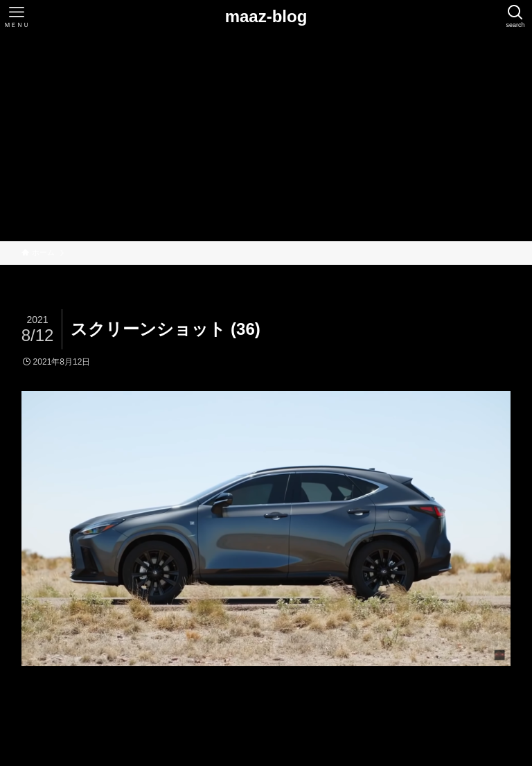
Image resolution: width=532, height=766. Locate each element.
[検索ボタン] (515, 17)
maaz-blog (266, 17)
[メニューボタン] (17, 17)
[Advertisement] (266, 137)
